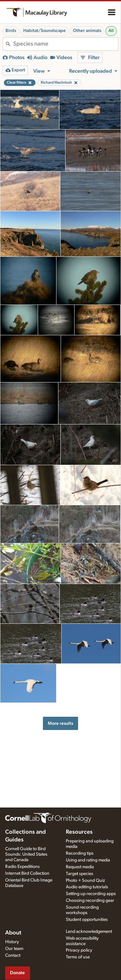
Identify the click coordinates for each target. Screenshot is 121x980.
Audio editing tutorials (87, 887)
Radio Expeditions (22, 867)
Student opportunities (87, 920)
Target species (80, 874)
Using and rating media (88, 860)
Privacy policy (79, 950)
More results (60, 723)
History (12, 942)
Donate (17, 973)
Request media (80, 867)
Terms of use (78, 957)
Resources (79, 832)
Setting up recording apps (91, 894)
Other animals (87, 31)
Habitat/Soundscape (45, 31)
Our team (14, 949)
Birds (11, 31)
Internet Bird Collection (27, 873)
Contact (13, 955)
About (13, 933)
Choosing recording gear (90, 901)
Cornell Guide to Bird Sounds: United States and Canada (26, 854)
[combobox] (66, 44)
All (111, 31)
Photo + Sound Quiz (85, 881)
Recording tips (80, 853)
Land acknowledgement (89, 932)
